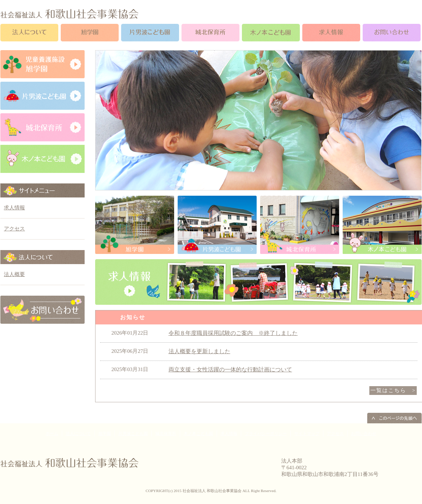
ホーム (52, 434)
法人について (78, 434)
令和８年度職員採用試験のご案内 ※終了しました (233, 333)
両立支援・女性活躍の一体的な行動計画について (230, 369)
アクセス (14, 229)
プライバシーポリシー (266, 434)
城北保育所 (166, 434)
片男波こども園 (133, 434)
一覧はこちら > (393, 390)
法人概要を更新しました (199, 351)
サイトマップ (307, 434)
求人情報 (14, 208)
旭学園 (105, 434)
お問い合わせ (364, 434)
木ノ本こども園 (198, 434)
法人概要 (14, 274)
